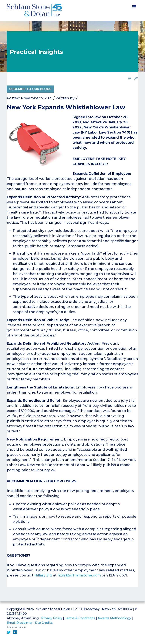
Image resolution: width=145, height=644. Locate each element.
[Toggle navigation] (134, 6)
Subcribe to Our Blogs (30, 89)
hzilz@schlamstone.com (79, 575)
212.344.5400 (17, 614)
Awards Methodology (114, 618)
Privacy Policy (52, 618)
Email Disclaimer (20, 623)
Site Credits (44, 623)
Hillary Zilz (43, 575)
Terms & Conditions (80, 618)
